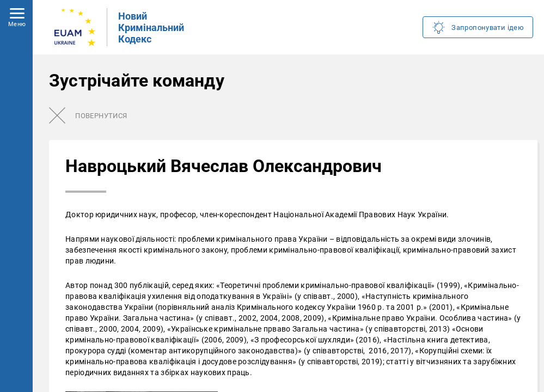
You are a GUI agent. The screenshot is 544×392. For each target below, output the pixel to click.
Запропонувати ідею (488, 27)
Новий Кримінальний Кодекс (151, 27)
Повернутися (101, 116)
